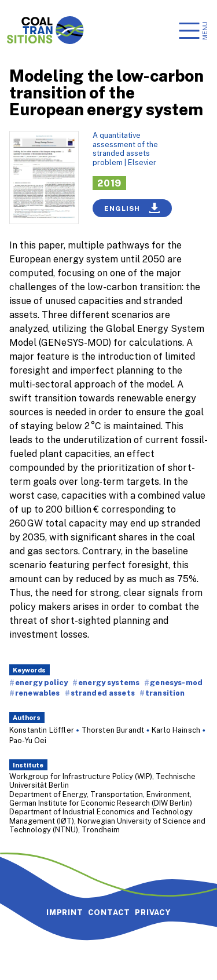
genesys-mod (176, 682)
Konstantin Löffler (42, 730)
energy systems (109, 682)
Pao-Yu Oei (28, 740)
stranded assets (103, 693)
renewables (38, 693)
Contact (109, 912)
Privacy (153, 912)
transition (165, 693)
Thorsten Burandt (113, 730)
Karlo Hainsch (176, 730)
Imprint (65, 912)
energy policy (41, 682)
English (132, 208)
